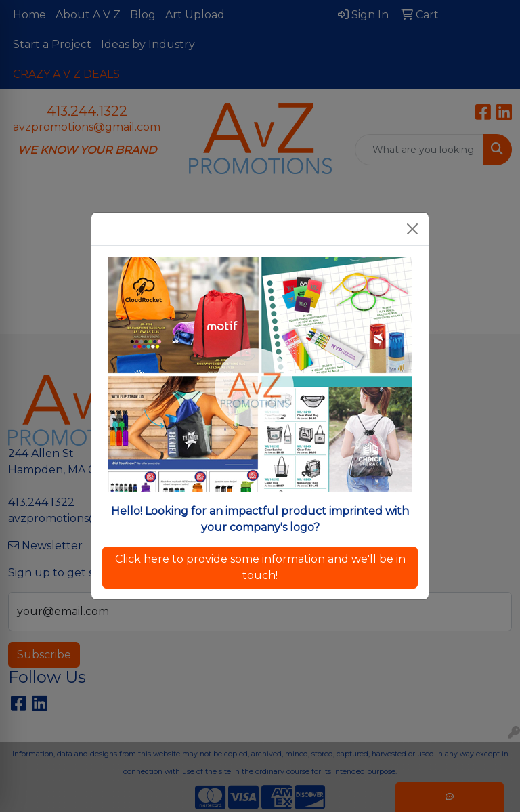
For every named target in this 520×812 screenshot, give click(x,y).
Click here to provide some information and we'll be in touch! (260, 567)
